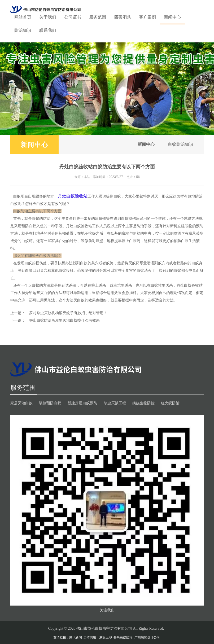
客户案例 (147, 17)
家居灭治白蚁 (21, 403)
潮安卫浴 (106, 637)
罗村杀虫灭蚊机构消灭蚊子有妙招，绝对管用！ (68, 313)
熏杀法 (49, 300)
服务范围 (98, 17)
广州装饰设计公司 (147, 637)
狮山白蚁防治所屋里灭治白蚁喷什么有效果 (64, 320)
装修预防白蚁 (50, 403)
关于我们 (48, 17)
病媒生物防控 (143, 403)
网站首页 (23, 17)
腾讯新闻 (76, 637)
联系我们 (48, 30)
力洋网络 (90, 637)
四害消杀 (123, 17)
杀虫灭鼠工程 (115, 403)
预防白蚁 (29, 226)
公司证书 (73, 17)
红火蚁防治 (170, 403)
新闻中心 (172, 17)
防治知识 (23, 30)
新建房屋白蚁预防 (82, 403)
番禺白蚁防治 (123, 637)
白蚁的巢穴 (89, 263)
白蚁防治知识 (181, 144)
